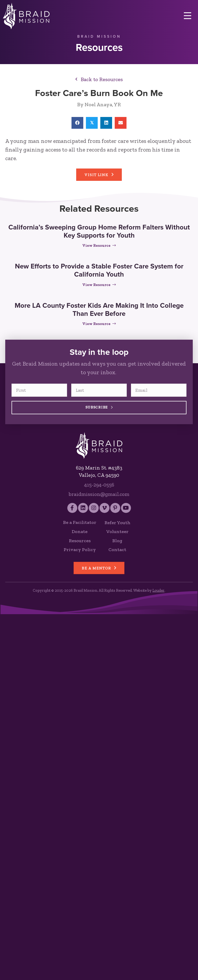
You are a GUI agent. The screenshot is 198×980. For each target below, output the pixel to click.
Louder (158, 590)
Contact (117, 550)
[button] (99, 79)
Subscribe (99, 407)
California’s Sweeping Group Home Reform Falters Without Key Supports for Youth (99, 231)
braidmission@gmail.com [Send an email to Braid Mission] (99, 494)
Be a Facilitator (80, 522)
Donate (80, 531)
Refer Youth (117, 523)
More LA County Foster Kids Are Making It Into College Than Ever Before (99, 309)
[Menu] (188, 16)
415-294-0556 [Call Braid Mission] (99, 485)
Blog (117, 541)
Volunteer (117, 531)
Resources (80, 541)
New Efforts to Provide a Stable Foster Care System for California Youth (99, 270)
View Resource (99, 245)
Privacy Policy (80, 550)
